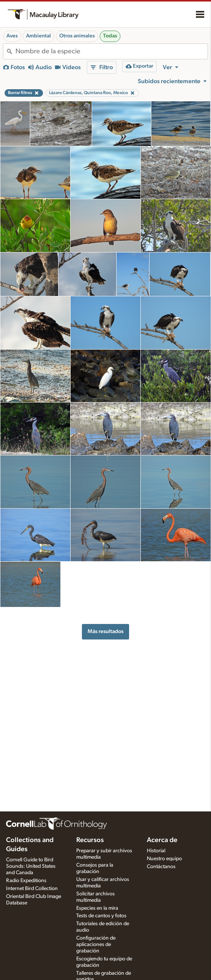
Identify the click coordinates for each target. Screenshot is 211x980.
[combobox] (112, 51)
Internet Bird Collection (32, 889)
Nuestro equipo (164, 859)
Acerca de (162, 840)
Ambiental (39, 36)
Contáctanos (161, 867)
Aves (12, 36)
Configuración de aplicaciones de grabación (96, 944)
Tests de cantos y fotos (101, 916)
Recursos (90, 840)
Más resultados (105, 631)
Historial (156, 851)
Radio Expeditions (26, 881)
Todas (110, 36)
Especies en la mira (97, 908)
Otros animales (77, 36)
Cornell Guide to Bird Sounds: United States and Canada (31, 866)
